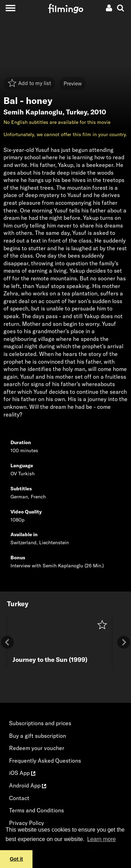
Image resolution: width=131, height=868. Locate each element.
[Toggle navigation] (10, 8)
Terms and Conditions (37, 810)
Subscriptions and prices (40, 723)
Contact (19, 798)
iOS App (22, 773)
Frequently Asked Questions (45, 761)
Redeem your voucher (37, 748)
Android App (28, 785)
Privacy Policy (27, 823)
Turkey (77, 112)
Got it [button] (16, 859)
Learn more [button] (102, 839)
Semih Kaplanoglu (33, 112)
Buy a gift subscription (38, 736)
